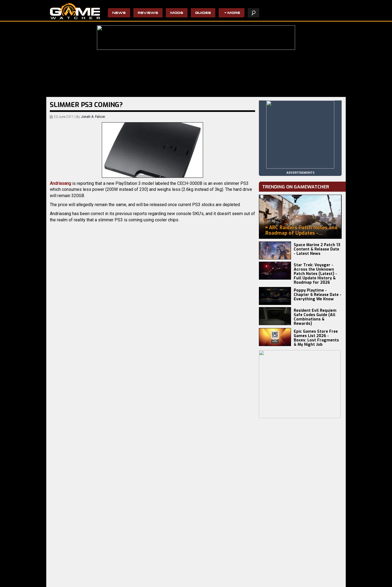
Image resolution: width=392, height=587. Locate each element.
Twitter (107, 349)
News (119, 13)
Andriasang (60, 183)
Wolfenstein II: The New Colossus (171, 573)
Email (99, 349)
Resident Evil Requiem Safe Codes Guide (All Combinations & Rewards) (315, 317)
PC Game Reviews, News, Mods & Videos (75, 11)
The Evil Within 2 (158, 582)
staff (281, 580)
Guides (203, 13)
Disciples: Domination (114, 582)
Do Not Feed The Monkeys (165, 577)
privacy (265, 580)
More (234, 13)
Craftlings (105, 577)
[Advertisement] (152, 404)
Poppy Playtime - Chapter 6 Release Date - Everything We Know (318, 295)
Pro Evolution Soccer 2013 (213, 577)
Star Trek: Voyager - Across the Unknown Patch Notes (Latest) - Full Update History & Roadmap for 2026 (315, 274)
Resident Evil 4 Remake (211, 582)
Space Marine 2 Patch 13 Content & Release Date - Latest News (317, 249)
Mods (177, 13)
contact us (301, 580)
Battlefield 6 (59, 582)
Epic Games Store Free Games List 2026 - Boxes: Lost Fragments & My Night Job (316, 338)
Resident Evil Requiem (67, 573)
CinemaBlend (76, 314)
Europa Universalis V (66, 577)
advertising (327, 580)
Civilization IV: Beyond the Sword (218, 573)
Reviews (148, 13)
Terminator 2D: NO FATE (116, 573)
